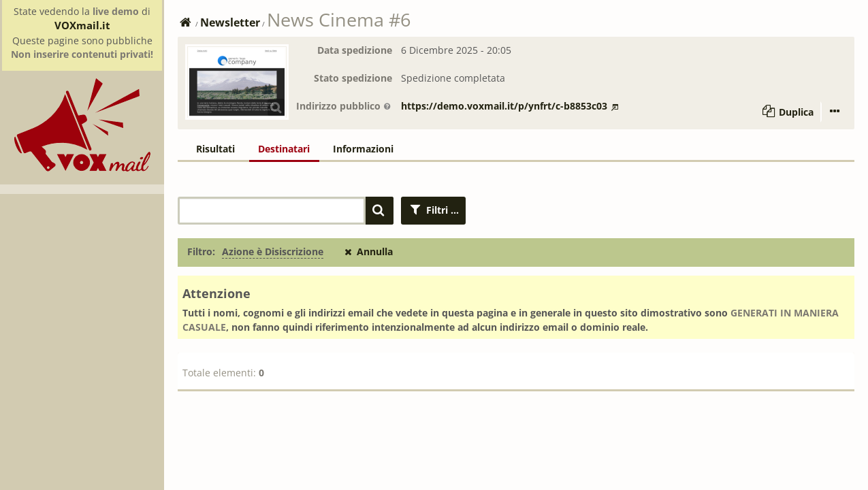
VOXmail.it (82, 25)
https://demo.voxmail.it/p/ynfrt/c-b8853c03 (510, 106)
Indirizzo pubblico (344, 106)
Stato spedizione (353, 78)
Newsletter (230, 22)
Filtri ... (434, 210)
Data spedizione (355, 50)
